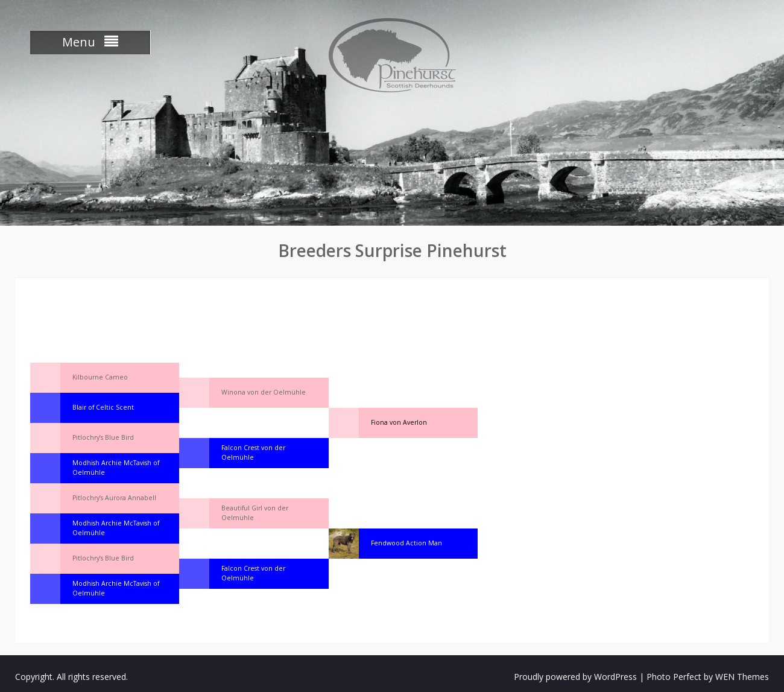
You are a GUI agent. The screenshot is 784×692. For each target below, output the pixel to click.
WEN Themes (742, 677)
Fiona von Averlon (399, 422)
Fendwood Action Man (406, 543)
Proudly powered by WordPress (575, 677)
